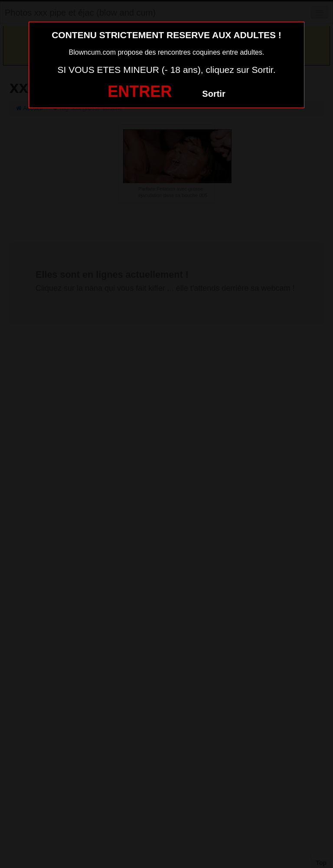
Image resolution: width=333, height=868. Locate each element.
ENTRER (140, 91)
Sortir (214, 94)
